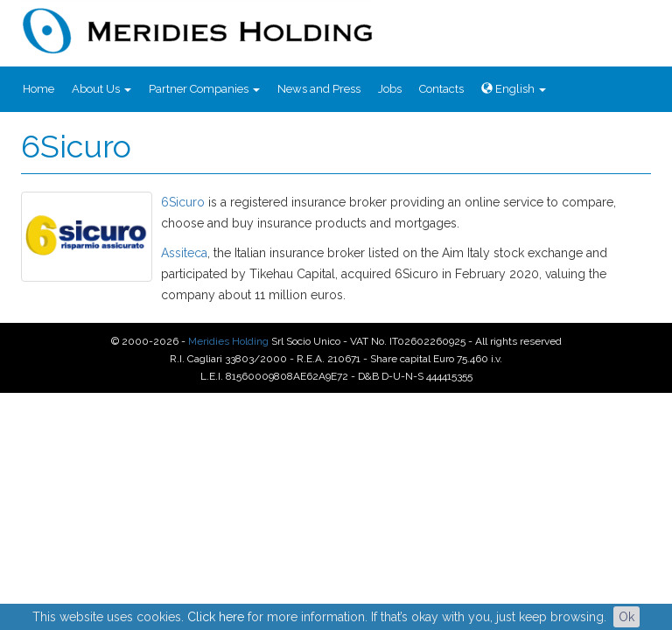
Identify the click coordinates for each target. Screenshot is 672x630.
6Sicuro (183, 202)
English (514, 89)
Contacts (441, 89)
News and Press (319, 89)
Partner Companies (204, 89)
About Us (101, 89)
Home (38, 89)
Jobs (390, 89)
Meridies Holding (228, 341)
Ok (626, 617)
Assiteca (184, 253)
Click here (216, 617)
